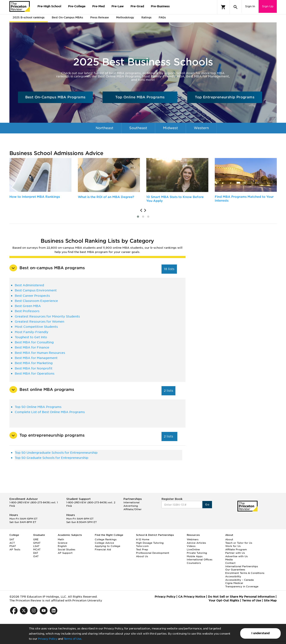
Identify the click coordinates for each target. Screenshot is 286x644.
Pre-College (77, 6)
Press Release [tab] (100, 17)
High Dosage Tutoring (150, 543)
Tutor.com (142, 546)
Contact (230, 563)
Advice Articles (196, 543)
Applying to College (107, 546)
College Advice (104, 543)
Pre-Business (160, 6)
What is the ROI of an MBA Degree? (106, 197)
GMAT (37, 543)
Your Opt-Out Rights (224, 600)
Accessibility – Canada (239, 580)
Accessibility (233, 576)
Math (61, 539)
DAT (36, 553)
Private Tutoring (197, 553)
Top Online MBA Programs (140, 97)
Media (229, 560)
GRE (36, 539)
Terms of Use (73, 639)
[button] (138, 217)
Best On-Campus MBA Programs (55, 97)
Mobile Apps (195, 556)
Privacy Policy (47, 639)
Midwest (170, 128)
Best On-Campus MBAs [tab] (67, 17)
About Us (142, 556)
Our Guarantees (235, 570)
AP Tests (15, 549)
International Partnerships (242, 566)
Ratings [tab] (146, 17)
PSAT (13, 546)
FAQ (12, 506)
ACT (12, 543)
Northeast (104, 128)
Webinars (193, 539)
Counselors (194, 563)
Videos (191, 546)
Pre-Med (98, 6)
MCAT (37, 549)
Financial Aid (103, 549)
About (229, 539)
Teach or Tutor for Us (239, 543)
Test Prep (142, 549)
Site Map (270, 600)
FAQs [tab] (162, 17)
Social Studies (67, 549)
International (107, 139)
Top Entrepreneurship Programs (225, 97)
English (62, 546)
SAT (12, 539)
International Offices (200, 560)
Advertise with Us (236, 556)
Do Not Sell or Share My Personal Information (241, 597)
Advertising (131, 506)
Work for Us (233, 546)
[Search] (236, 7)
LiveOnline (193, 549)
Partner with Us (235, 553)
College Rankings (106, 539)
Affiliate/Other (133, 509)
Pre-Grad (137, 6)
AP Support (65, 553)
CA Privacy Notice (192, 597)
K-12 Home (143, 539)
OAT (36, 556)
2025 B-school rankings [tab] (29, 17)
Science (63, 543)
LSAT (36, 546)
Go (207, 504)
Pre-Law (118, 6)
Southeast (138, 128)
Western (201, 128)
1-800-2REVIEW (34, 502)
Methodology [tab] (125, 17)
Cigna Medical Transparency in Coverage (242, 585)
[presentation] (141, 210)
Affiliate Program (236, 549)
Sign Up (268, 6)
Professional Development (153, 553)
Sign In (250, 6)
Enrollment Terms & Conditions (245, 573)
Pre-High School (49, 6)
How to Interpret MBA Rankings (35, 197)
